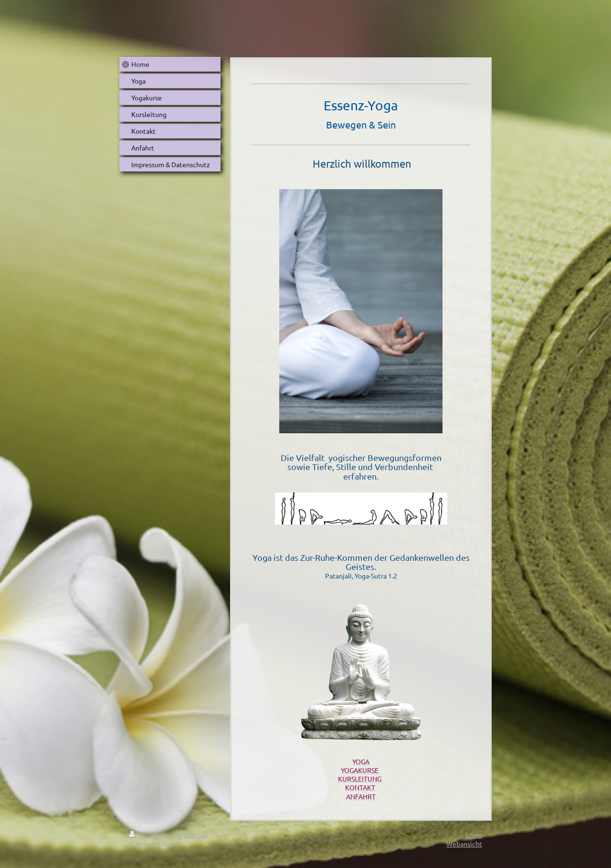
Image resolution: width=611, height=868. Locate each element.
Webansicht (464, 844)
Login (474, 835)
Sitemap (196, 835)
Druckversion (154, 835)
